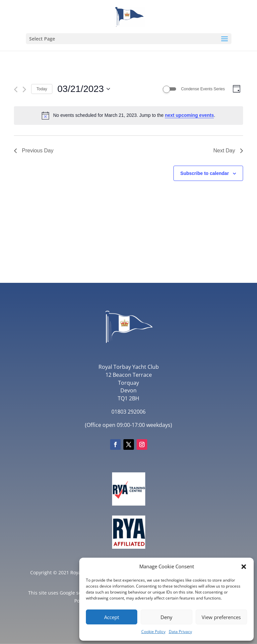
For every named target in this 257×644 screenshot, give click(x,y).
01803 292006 (128, 412)
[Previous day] (16, 89)
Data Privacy (180, 632)
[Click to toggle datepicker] (84, 89)
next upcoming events (189, 115)
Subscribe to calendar (205, 173)
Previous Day (34, 151)
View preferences (221, 617)
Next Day (228, 151)
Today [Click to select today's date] (42, 89)
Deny (166, 617)
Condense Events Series (203, 89)
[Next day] (24, 89)
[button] (244, 567)
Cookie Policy (153, 632)
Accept (112, 617)
